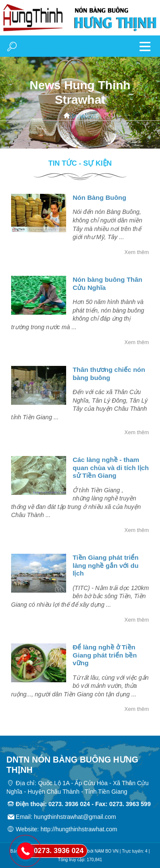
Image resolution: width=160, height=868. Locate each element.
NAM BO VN (107, 851)
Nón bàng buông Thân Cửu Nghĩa (107, 283)
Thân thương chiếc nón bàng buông (109, 373)
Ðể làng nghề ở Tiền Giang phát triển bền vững (105, 655)
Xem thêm (137, 252)
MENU (145, 46)
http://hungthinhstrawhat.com (79, 829)
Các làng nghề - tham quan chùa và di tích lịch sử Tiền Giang (111, 468)
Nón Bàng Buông (99, 197)
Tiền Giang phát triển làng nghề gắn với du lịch (106, 565)
